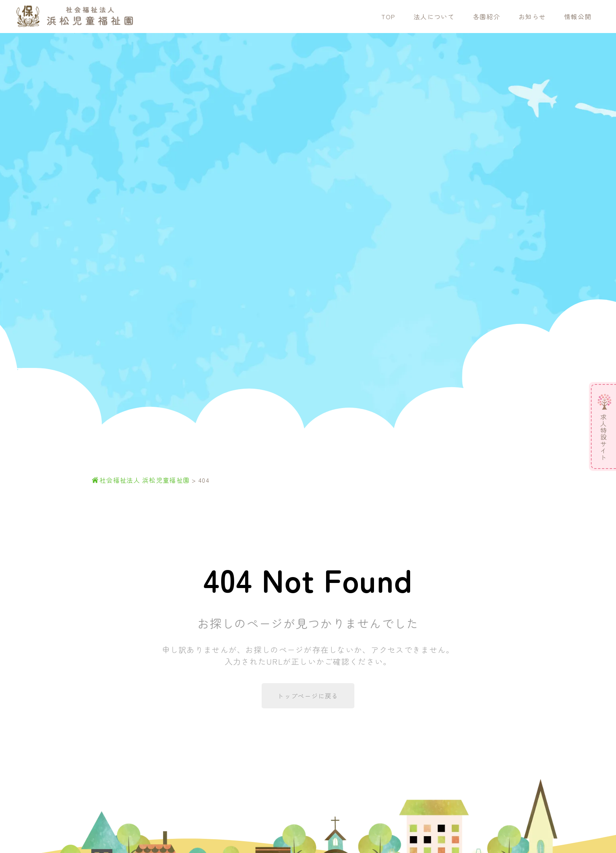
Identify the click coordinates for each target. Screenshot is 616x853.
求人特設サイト (603, 437)
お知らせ (532, 17)
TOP (388, 17)
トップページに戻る (308, 696)
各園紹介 (487, 17)
